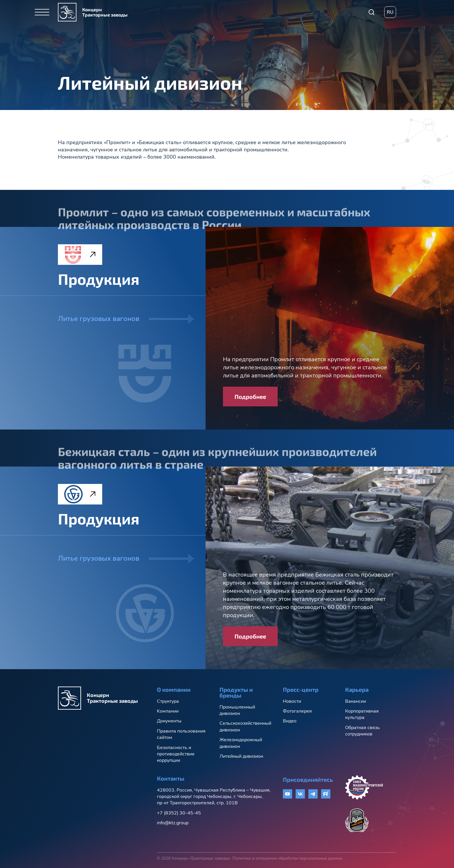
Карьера (357, 689)
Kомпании (168, 711)
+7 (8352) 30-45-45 (179, 813)
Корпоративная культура (362, 714)
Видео (290, 721)
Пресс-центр (301, 689)
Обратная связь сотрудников (363, 731)
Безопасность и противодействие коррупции (176, 754)
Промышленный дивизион (237, 710)
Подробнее (250, 397)
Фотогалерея (297, 711)
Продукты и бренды (236, 692)
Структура (168, 701)
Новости (292, 701)
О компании (174, 689)
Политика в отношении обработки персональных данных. (288, 858)
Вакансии (356, 701)
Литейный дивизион (241, 756)
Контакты (171, 778)
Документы (169, 721)
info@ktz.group (173, 823)
